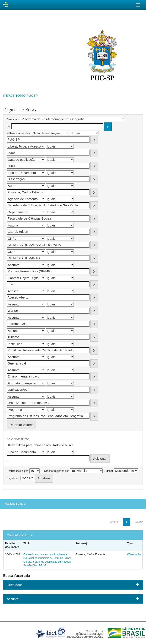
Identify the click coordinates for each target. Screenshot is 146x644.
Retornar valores (21, 425)
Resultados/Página (18, 471)
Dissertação (134, 554)
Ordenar (108, 471)
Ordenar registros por (56, 471)
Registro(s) (13, 478)
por (9, 127)
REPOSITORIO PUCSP (20, 96)
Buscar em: (13, 119)
